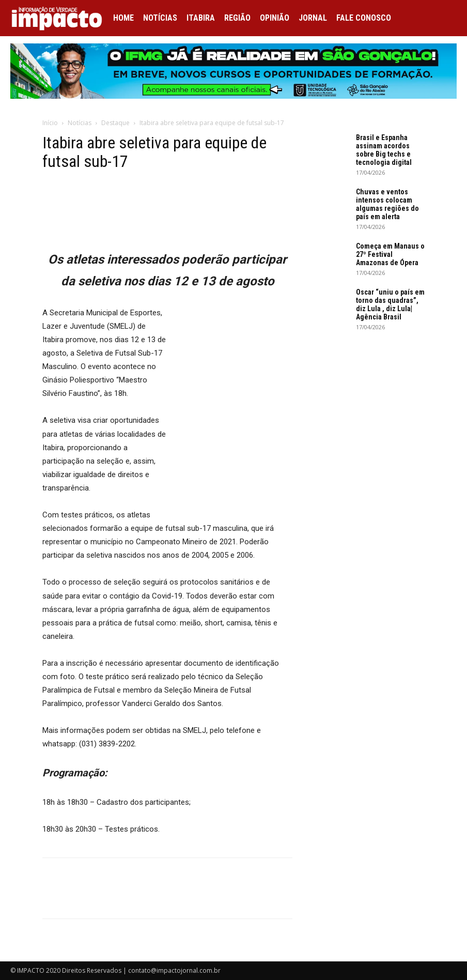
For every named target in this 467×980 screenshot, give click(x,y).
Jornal (313, 18)
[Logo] (59, 18)
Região (237, 18)
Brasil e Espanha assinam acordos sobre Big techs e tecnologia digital (384, 150)
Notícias (160, 18)
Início (50, 123)
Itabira (201, 18)
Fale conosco (364, 18)
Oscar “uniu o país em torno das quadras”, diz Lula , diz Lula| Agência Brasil (390, 304)
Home (123, 18)
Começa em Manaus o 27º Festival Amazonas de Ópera (390, 254)
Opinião (275, 18)
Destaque (115, 123)
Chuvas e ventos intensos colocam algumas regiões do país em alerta (387, 204)
